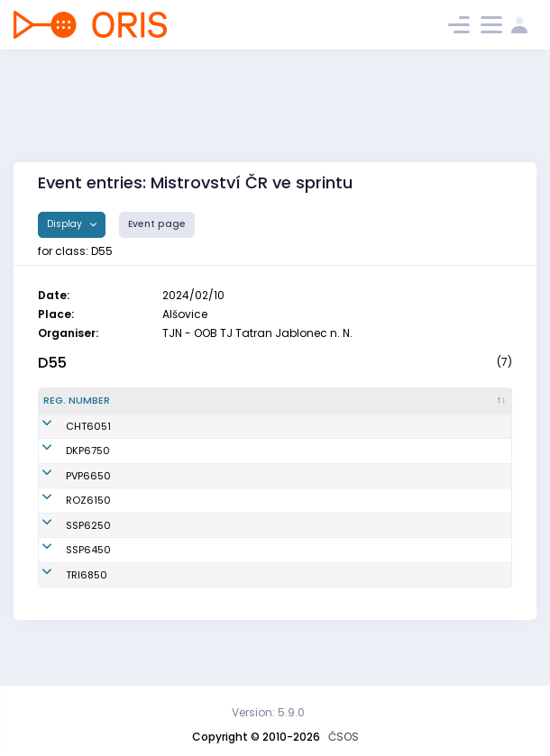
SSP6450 (66, 579)
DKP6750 (65, 466)
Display (66, 224)
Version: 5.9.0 (268, 712)
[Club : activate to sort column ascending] (309, 408)
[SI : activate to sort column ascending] (478, 408)
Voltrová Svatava (172, 530)
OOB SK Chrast (293, 441)
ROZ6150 (66, 530)
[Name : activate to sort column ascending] (188, 408)
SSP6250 (66, 555)
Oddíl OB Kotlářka (300, 466)
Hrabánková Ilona (174, 555)
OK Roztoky (283, 530)
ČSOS (344, 737)
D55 (52, 363)
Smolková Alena (170, 579)
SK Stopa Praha (294, 555)
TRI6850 (64, 605)
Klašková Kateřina (175, 466)
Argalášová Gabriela (182, 605)
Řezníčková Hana (174, 441)
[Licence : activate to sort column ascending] (406, 408)
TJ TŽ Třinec (284, 605)
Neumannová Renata (183, 497)
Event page (157, 224)
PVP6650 (66, 497)
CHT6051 (66, 441)
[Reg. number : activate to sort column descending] (82, 408)
